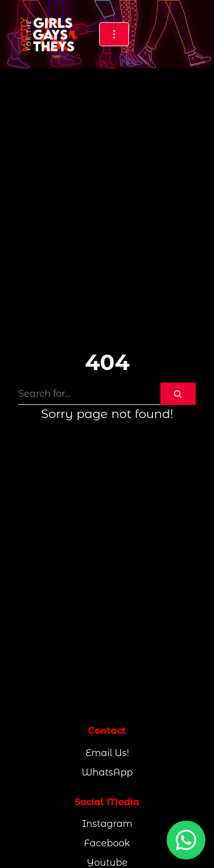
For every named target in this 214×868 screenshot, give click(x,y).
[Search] (89, 394)
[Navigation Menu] (114, 34)
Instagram (107, 824)
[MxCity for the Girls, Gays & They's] (48, 34)
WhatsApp (107, 772)
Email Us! (107, 753)
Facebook (107, 843)
